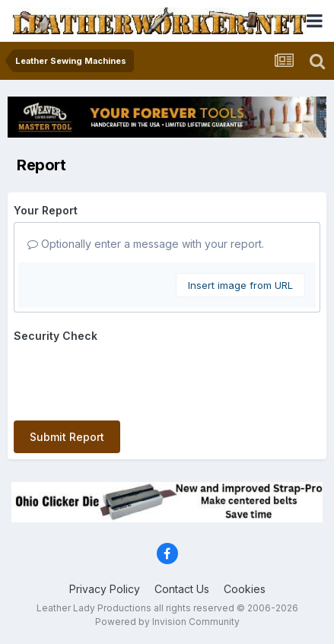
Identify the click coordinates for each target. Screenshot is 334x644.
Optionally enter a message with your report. (146, 244)
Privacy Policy (105, 589)
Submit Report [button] (67, 437)
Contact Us (182, 589)
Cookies (245, 589)
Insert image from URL (240, 285)
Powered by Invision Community (167, 622)
